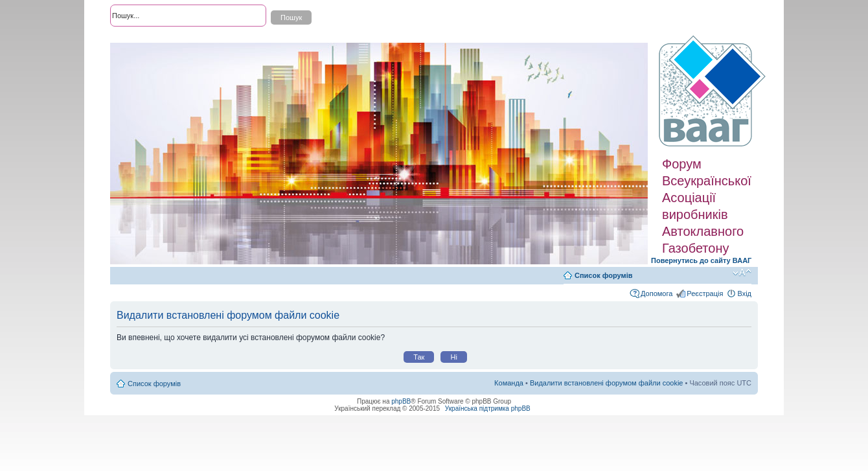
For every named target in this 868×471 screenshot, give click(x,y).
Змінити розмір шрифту (742, 273)
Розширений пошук (142, 39)
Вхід (744, 293)
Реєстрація (705, 293)
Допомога (657, 293)
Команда (509, 383)
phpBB (401, 401)
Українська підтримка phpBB (488, 408)
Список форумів (603, 275)
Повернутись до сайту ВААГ (701, 260)
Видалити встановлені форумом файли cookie (607, 383)
